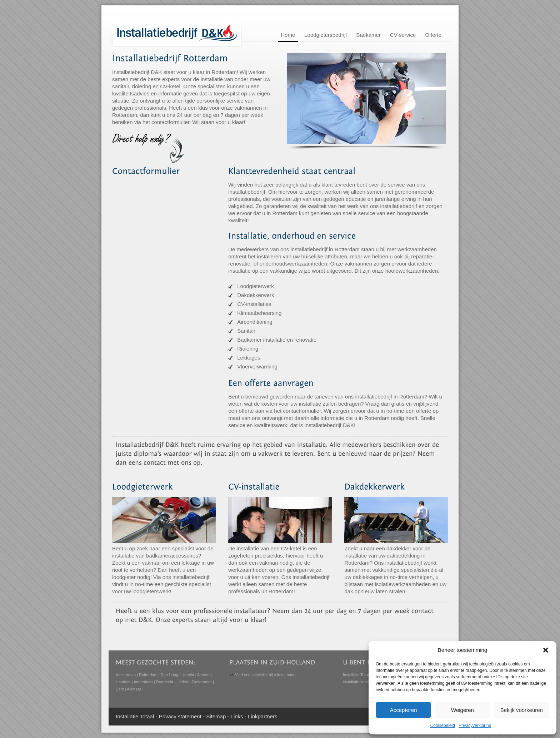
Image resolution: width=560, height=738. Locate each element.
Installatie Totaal (357, 675)
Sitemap (216, 716)
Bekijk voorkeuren (522, 710)
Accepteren (404, 710)
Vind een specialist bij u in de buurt (265, 675)
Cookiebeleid (443, 725)
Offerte (433, 35)
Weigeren (462, 710)
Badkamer (369, 35)
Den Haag (170, 675)
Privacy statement (180, 716)
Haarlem (123, 682)
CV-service (403, 35)
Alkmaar (134, 689)
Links (237, 716)
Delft (120, 689)
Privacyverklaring (475, 725)
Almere (203, 675)
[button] (546, 650)
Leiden (182, 682)
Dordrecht (165, 682)
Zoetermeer (202, 682)
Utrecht (188, 675)
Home (288, 35)
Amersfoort (143, 682)
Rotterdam (148, 675)
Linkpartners (263, 716)
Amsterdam (126, 675)
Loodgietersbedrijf (326, 35)
